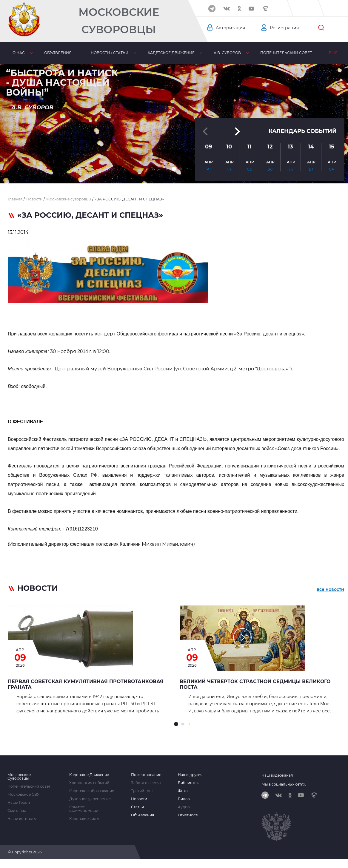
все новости (330, 589)
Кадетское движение (156, 53)
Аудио (184, 807)
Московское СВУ (23, 795)
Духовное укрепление (90, 799)
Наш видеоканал (277, 775)
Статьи (137, 807)
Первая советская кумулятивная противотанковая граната (86, 684)
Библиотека (189, 783)
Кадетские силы (84, 819)
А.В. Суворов (208, 53)
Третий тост (142, 791)
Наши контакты (22, 819)
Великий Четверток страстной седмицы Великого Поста (255, 684)
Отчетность (189, 815)
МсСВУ (310, 53)
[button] (174, 169)
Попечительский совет (262, 53)
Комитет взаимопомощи (84, 809)
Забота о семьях (146, 783)
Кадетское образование (92, 791)
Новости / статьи (99, 53)
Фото (183, 791)
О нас (17, 53)
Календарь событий (303, 131)
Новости (139, 799)
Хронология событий (89, 783)
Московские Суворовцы (119, 21)
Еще (336, 53)
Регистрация (284, 28)
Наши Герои (19, 803)
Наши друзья (190, 775)
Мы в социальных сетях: (284, 784)
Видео (184, 799)
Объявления (51, 53)
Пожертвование (146, 775)
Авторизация (230, 28)
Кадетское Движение (89, 775)
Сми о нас (17, 811)
